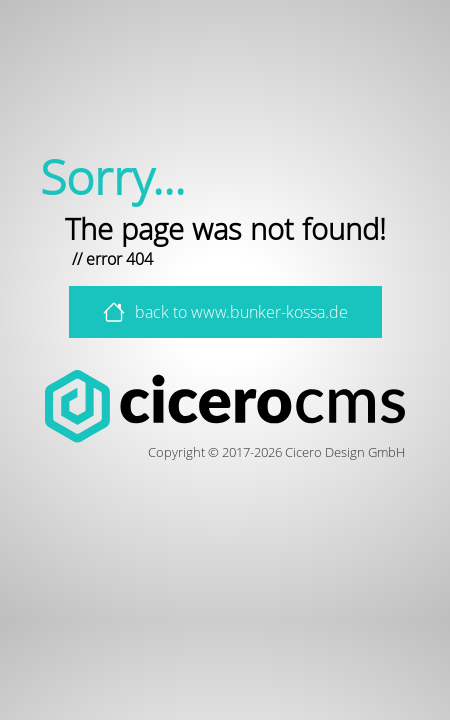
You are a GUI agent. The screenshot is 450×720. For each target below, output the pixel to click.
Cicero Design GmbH (345, 452)
